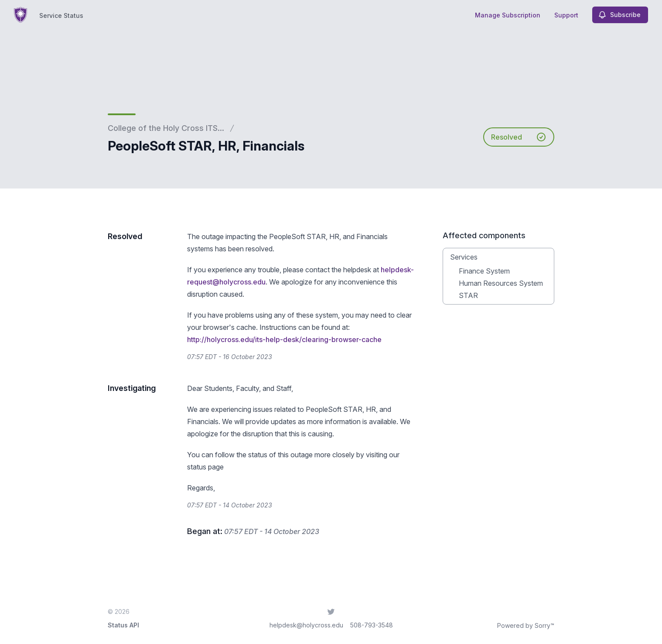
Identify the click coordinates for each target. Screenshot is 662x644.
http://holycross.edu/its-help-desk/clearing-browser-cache (284, 339)
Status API (123, 625)
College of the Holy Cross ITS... (166, 128)
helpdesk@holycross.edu (306, 625)
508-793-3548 (372, 625)
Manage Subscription (508, 15)
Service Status (61, 15)
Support (566, 15)
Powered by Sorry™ (526, 625)
